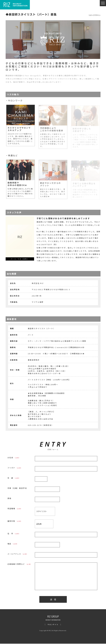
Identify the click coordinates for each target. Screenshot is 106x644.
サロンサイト (53, 625)
